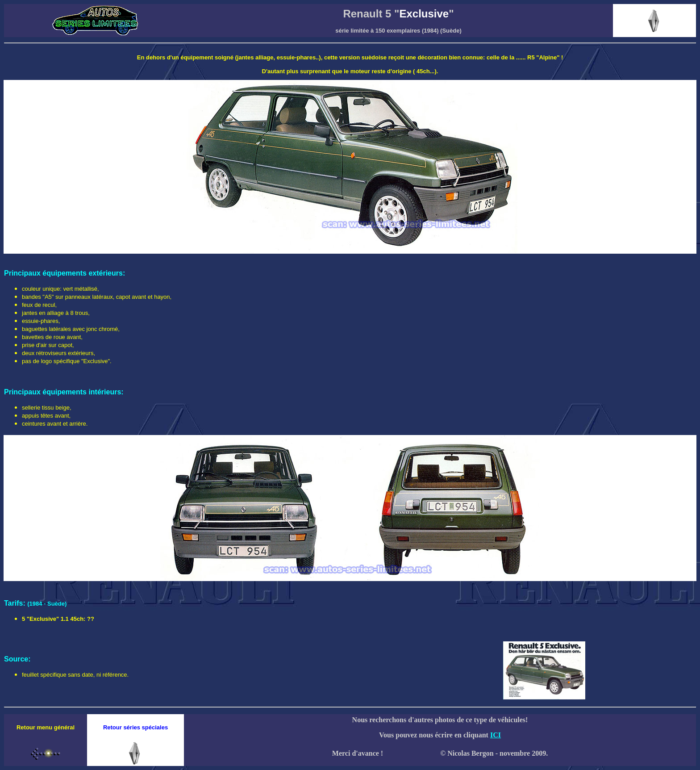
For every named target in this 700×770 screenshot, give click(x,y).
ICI (496, 735)
